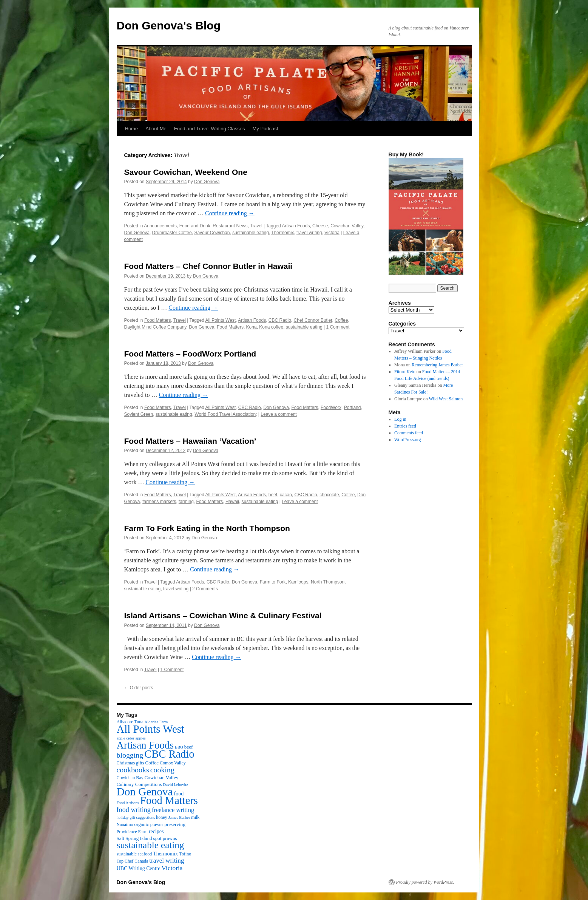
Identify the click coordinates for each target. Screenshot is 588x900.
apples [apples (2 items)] (141, 738)
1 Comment (338, 327)
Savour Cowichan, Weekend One (186, 172)
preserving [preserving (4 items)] (175, 824)
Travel (256, 226)
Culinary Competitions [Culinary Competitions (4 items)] (139, 784)
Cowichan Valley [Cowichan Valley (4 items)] (162, 777)
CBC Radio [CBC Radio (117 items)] (169, 754)
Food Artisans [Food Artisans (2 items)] (128, 803)
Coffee (341, 320)
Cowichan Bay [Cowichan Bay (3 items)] (130, 778)
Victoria (332, 233)
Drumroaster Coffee (172, 233)
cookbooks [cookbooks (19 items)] (133, 770)
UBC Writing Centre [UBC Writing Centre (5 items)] (139, 868)
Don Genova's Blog (169, 25)
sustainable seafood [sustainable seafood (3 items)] (134, 854)
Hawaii (232, 502)
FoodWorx (331, 408)
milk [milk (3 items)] (195, 817)
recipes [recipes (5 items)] (156, 831)
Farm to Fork (273, 582)
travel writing (309, 233)
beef (273, 495)
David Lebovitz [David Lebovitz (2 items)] (175, 785)
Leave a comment (279, 414)
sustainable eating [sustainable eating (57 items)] (150, 845)
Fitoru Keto (405, 372)
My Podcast (265, 129)
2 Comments (205, 589)
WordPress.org (407, 440)
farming (186, 502)
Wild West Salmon (446, 399)
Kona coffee (271, 327)
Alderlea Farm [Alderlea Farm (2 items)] (156, 722)
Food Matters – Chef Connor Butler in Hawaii (208, 266)
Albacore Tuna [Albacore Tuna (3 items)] (130, 722)
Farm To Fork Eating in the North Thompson (207, 528)
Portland (353, 408)
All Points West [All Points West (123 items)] (150, 729)
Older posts (139, 688)
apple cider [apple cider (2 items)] (126, 738)
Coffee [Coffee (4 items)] (152, 763)
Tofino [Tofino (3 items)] (185, 854)
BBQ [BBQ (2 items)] (179, 747)
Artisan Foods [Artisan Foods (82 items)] (145, 745)
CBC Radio (280, 320)
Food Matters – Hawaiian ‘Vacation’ (190, 441)
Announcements (160, 226)
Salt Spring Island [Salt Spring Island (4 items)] (134, 838)
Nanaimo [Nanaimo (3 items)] (125, 824)
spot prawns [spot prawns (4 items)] (165, 838)
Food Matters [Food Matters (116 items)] (169, 800)
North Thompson (328, 582)
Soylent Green (139, 414)
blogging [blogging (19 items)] (130, 755)
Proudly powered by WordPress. (425, 882)
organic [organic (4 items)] (142, 824)
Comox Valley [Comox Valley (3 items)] (173, 763)
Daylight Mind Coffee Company (155, 327)
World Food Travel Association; (226, 414)
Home (132, 129)
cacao (286, 495)
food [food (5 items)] (179, 793)
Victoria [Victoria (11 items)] (172, 868)
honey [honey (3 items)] (161, 817)
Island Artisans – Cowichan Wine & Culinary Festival (223, 615)
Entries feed (405, 426)
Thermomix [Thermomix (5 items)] (165, 854)
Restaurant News (230, 226)
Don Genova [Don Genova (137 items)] (145, 792)
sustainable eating (251, 233)
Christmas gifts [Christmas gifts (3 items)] (130, 763)
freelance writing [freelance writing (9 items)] (173, 810)
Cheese (320, 226)
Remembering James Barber (437, 365)
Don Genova (207, 182)
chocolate (329, 495)
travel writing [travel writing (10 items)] (167, 861)
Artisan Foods (296, 226)
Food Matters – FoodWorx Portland (190, 354)
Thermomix (282, 233)
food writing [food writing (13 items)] (134, 810)
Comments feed (409, 433)
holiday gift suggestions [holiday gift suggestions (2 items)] (136, 817)
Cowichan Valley (347, 226)
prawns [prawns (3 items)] (157, 824)
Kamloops (298, 582)
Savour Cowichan (212, 233)
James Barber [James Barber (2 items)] (179, 817)
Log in (400, 419)
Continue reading (230, 213)
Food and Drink (195, 226)
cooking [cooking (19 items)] (162, 770)
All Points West (221, 320)
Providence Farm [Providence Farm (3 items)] (132, 832)
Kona (252, 327)
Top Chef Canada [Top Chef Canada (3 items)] (133, 861)
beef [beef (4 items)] (189, 747)
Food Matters (158, 320)
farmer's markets (159, 502)
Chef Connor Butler (313, 320)
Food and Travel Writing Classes (210, 129)
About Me (156, 129)
